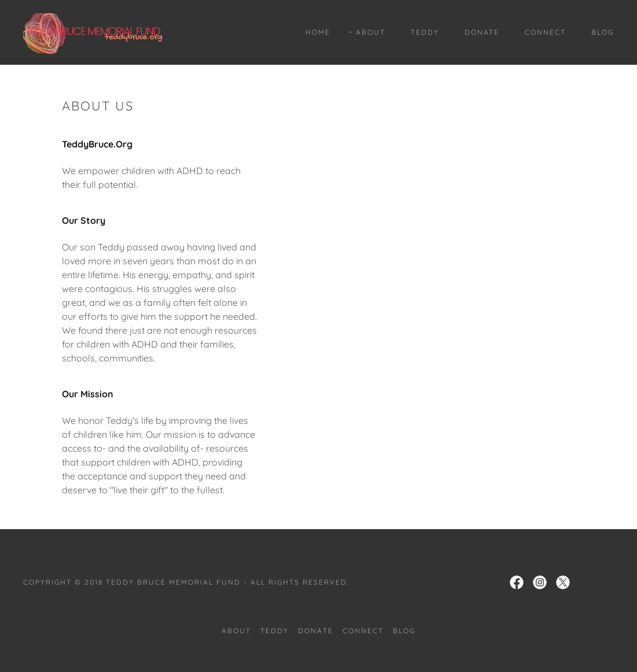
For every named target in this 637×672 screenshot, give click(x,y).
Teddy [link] (425, 32)
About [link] (371, 32)
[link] (93, 31)
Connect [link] (545, 32)
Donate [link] (482, 32)
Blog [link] (603, 32)
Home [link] (318, 32)
